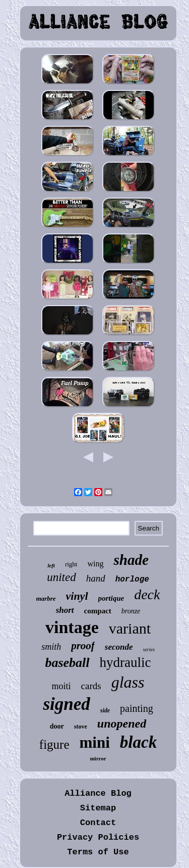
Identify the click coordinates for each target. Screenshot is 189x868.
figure (54, 744)
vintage (72, 627)
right (71, 564)
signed (66, 704)
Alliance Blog (98, 793)
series (149, 649)
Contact (98, 823)
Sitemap (98, 808)
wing (95, 564)
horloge (132, 580)
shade (131, 560)
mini (95, 742)
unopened (122, 724)
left (51, 565)
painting (137, 708)
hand (96, 578)
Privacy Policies (98, 837)
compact (98, 611)
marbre (46, 598)
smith (51, 647)
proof (83, 646)
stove (81, 727)
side (105, 710)
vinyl (77, 596)
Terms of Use (98, 852)
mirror (98, 758)
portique (111, 598)
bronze (131, 611)
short (65, 610)
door (57, 726)
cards (91, 686)
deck (147, 594)
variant (130, 628)
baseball (67, 663)
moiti (61, 686)
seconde (119, 647)
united (61, 577)
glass (128, 682)
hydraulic (125, 662)
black (138, 742)
